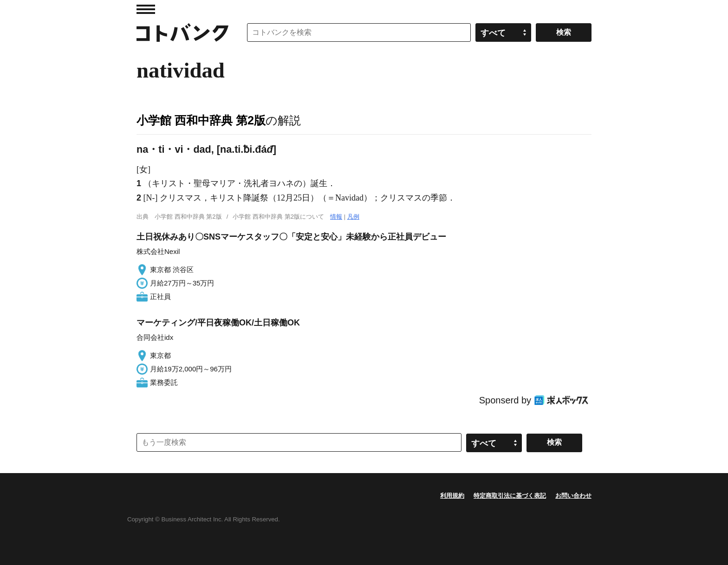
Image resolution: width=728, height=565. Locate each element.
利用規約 (452, 496)
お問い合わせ (573, 496)
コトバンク (182, 32)
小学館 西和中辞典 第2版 (201, 120)
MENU (146, 9)
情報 (336, 217)
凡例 (353, 217)
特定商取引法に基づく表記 (510, 496)
